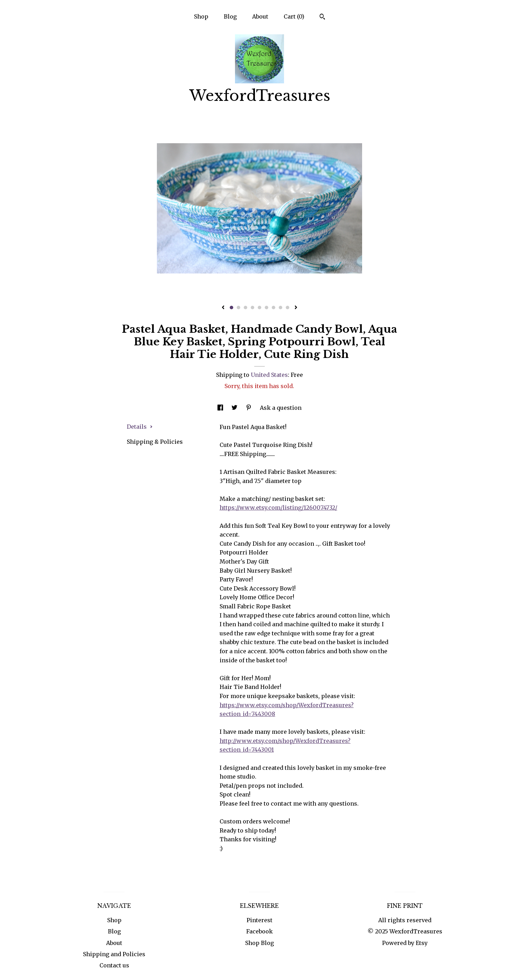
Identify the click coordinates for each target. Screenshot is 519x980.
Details (140, 427)
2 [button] (238, 308)
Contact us (114, 965)
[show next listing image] (296, 308)
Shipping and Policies (114, 954)
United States (269, 375)
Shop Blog (259, 943)
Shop (201, 16)
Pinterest (259, 920)
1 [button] (231, 308)
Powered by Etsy (405, 943)
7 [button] (274, 308)
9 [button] (288, 308)
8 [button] (281, 308)
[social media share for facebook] (221, 408)
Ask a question (281, 408)
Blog (230, 16)
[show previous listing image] (223, 308)
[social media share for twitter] (235, 408)
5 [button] (259, 308)
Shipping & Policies (155, 442)
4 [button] (252, 308)
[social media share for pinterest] (249, 408)
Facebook (259, 931)
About (260, 16)
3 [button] (245, 308)
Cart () (294, 16)
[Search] (322, 18)
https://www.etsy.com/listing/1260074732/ (278, 508)
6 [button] (267, 308)
